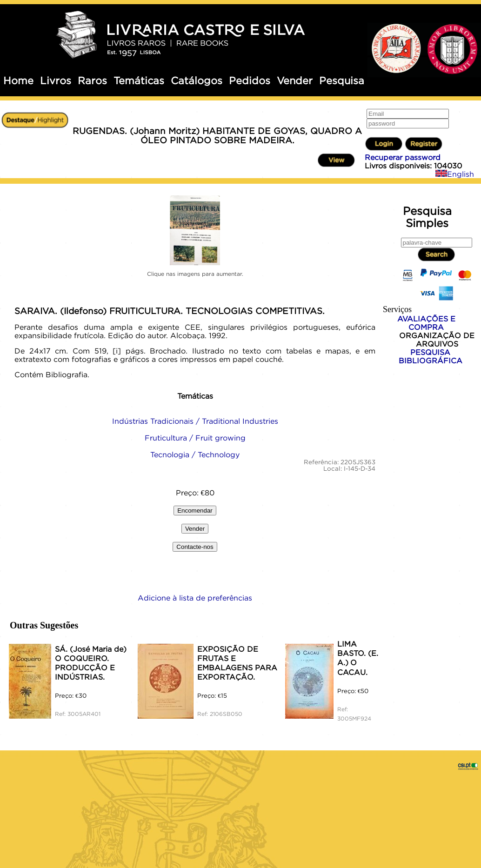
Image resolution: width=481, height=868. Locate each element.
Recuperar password (403, 157)
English (455, 174)
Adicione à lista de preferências (195, 598)
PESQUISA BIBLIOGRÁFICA (431, 356)
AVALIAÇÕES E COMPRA (426, 323)
